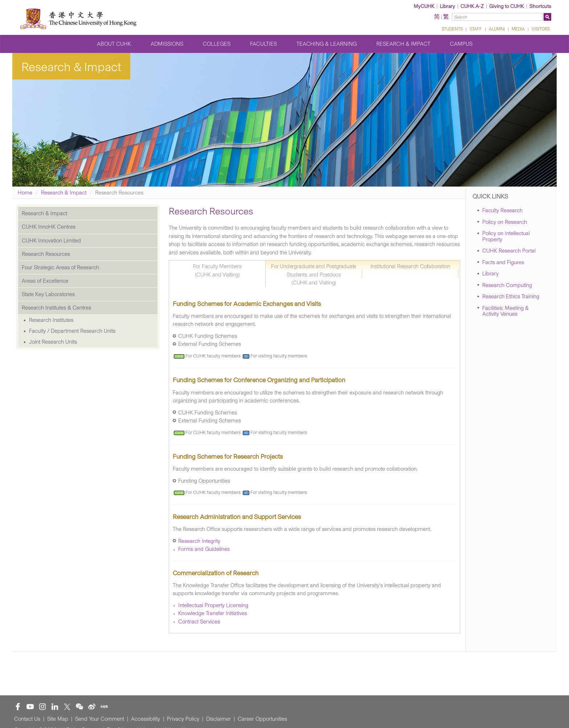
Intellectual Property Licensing (213, 605)
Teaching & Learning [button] (327, 44)
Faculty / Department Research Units (72, 331)
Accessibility (146, 719)
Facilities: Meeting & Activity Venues (505, 311)
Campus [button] (461, 44)
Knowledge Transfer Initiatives (213, 613)
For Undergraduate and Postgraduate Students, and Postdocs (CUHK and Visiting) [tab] (314, 275)
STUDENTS (452, 29)
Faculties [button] (263, 44)
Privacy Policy (183, 719)
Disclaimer (218, 719)
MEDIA (518, 29)
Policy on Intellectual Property (506, 236)
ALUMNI (497, 29)
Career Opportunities (262, 719)
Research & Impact (64, 193)
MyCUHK (424, 6)
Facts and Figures (503, 262)
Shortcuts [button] (540, 6)
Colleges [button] (217, 44)
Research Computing (507, 285)
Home (25, 193)
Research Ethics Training (511, 296)
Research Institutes (51, 320)
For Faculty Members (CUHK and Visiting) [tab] (217, 271)
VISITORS (541, 29)
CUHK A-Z (472, 6)
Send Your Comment (100, 719)
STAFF (476, 29)
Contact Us (27, 719)
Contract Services (199, 622)
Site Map (58, 719)
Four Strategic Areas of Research (60, 267)
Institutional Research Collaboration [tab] (410, 266)
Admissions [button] (167, 44)
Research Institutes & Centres (56, 308)
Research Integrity (199, 541)
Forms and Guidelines (204, 549)
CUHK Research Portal (509, 251)
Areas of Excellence (45, 281)
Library (447, 6)
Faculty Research (502, 210)
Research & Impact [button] (403, 44)
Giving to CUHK (507, 6)
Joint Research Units (53, 342)
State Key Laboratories (48, 294)
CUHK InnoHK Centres (49, 227)
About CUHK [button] (114, 44)
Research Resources (46, 254)
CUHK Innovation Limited (51, 241)
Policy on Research (505, 222)
